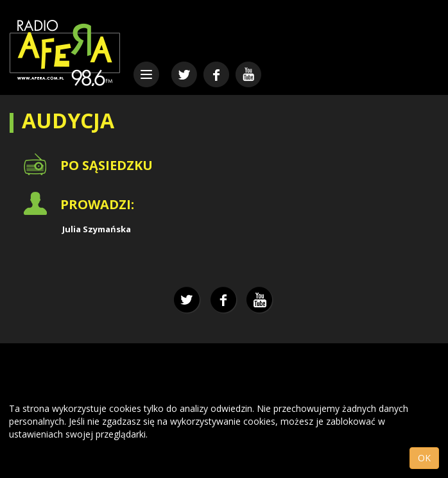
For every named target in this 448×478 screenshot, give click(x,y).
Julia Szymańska (97, 229)
